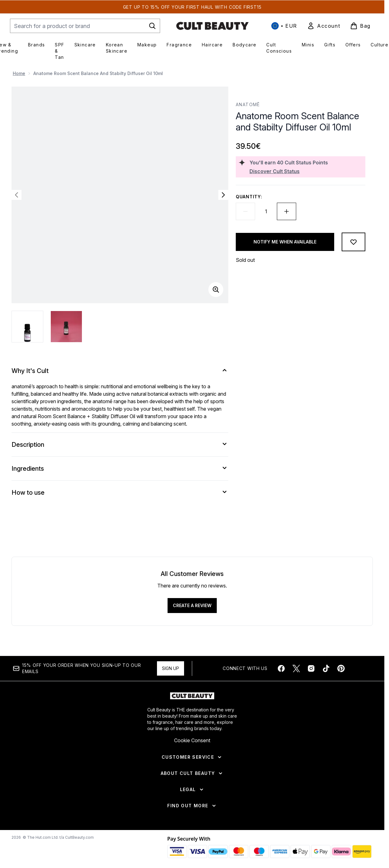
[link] (324, 26)
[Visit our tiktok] (326, 668)
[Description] (120, 445)
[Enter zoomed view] (216, 290)
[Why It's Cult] (120, 371)
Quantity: (249, 197)
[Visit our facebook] (281, 668)
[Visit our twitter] (296, 668)
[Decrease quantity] (245, 211)
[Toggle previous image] (17, 195)
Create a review (192, 605)
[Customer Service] (192, 757)
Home (19, 73)
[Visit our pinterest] (341, 668)
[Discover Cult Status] (306, 171)
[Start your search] (85, 26)
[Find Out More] (192, 806)
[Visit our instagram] (311, 668)
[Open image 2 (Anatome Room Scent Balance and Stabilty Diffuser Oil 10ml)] (66, 327)
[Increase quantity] (287, 211)
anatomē (248, 104)
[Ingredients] (120, 469)
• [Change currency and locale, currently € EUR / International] (284, 26)
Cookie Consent (192, 740)
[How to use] (120, 493)
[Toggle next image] (223, 195)
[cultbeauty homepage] (212, 26)
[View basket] (360, 26)
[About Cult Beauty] (192, 773)
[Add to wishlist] (353, 242)
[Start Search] (152, 26)
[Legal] (192, 790)
